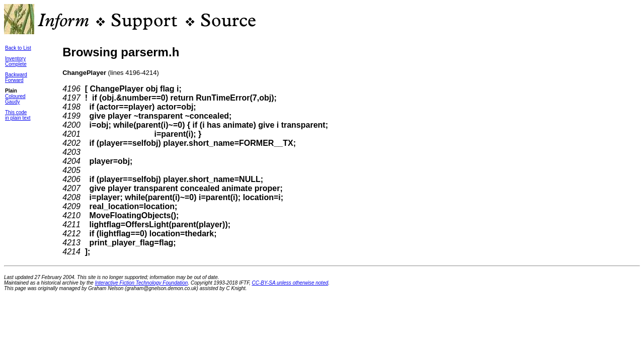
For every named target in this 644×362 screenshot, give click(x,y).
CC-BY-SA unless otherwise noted (290, 283)
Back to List (18, 48)
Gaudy (12, 102)
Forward (14, 80)
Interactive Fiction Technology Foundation (142, 283)
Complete (16, 64)
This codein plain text (18, 115)
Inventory (15, 59)
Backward (16, 75)
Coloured (15, 96)
